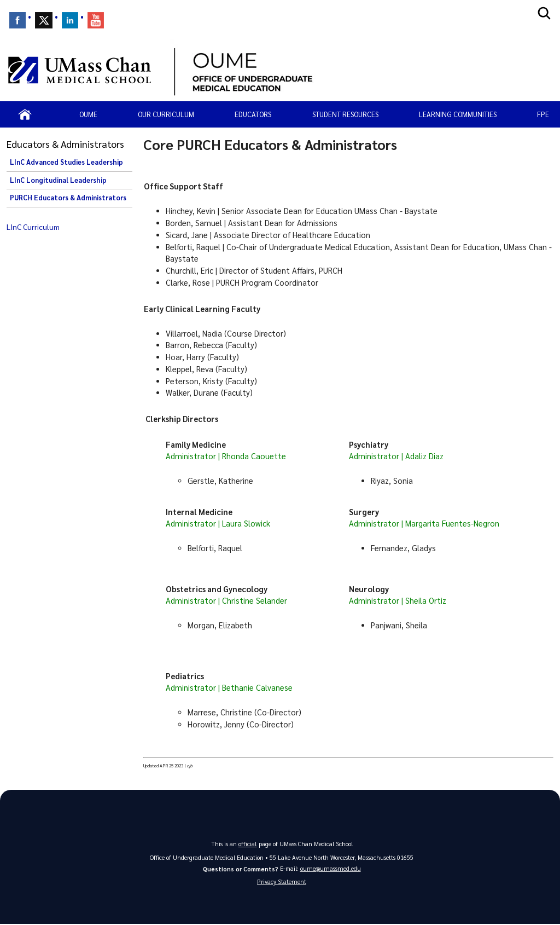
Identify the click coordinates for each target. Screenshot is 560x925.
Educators (253, 114)
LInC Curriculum (33, 227)
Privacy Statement (282, 882)
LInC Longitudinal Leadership (58, 180)
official (248, 843)
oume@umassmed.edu (331, 868)
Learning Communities (458, 114)
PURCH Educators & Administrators (68, 198)
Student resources (345, 114)
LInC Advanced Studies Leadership (66, 162)
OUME (88, 114)
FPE (543, 114)
